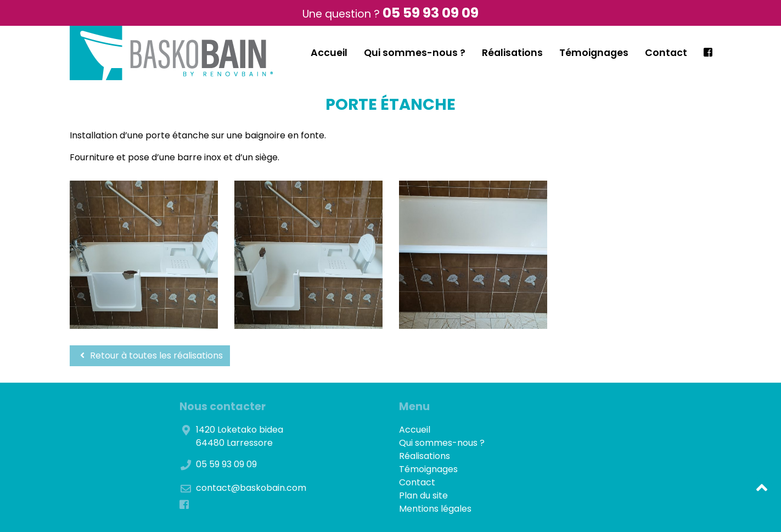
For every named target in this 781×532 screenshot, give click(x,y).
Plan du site (423, 495)
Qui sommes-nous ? (415, 53)
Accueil (329, 53)
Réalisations (512, 53)
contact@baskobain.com (251, 488)
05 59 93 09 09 (431, 13)
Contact (666, 53)
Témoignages (594, 53)
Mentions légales (435, 509)
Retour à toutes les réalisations (150, 355)
